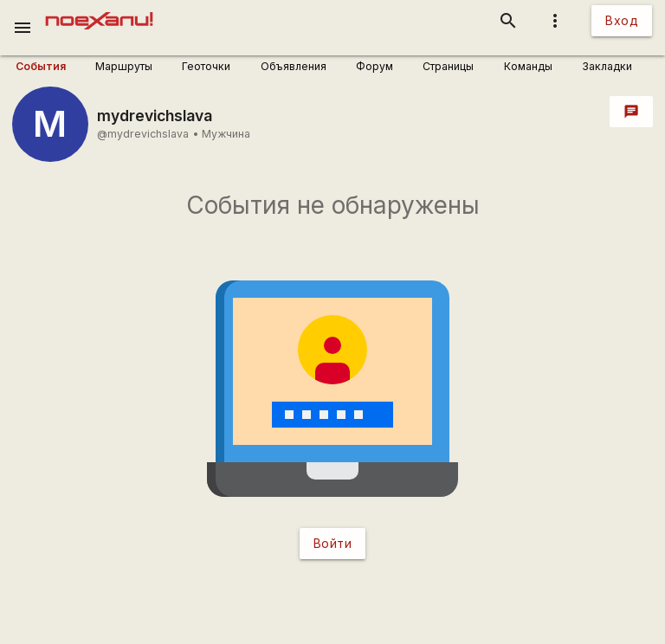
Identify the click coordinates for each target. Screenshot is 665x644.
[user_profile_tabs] (49, 67)
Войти (333, 543)
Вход (622, 20)
